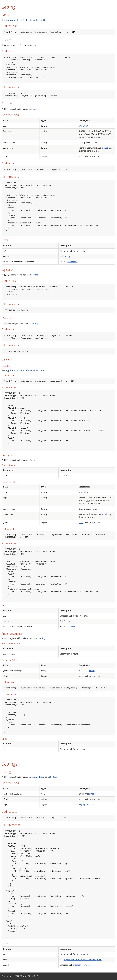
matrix (105, 148)
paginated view (37, 777)
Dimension (72, 262)
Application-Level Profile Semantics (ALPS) (26, 20)
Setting (33, 45)
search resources (83, 965)
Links (81, 156)
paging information (87, 804)
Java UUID (83, 126)
